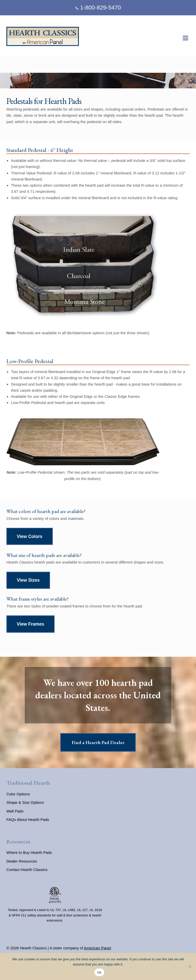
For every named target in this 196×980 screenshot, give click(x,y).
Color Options (18, 794)
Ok (99, 972)
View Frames (30, 624)
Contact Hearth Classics (27, 870)
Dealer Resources (22, 861)
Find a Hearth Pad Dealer (98, 742)
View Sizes (28, 580)
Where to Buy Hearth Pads (29, 852)
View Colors (30, 536)
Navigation (185, 38)
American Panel (97, 948)
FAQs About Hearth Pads (28, 820)
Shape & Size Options (25, 802)
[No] (190, 966)
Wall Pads (15, 811)
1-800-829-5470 (97, 8)
